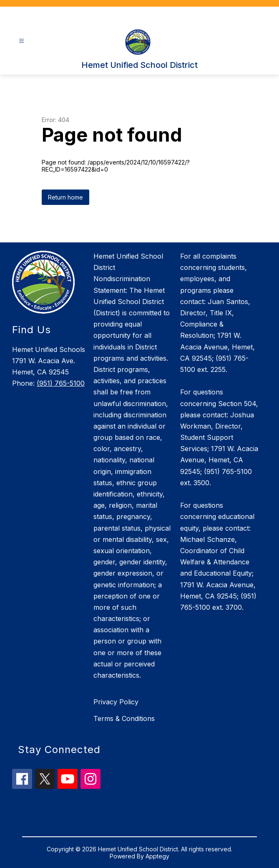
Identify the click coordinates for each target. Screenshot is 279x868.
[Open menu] (21, 41)
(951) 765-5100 (61, 383)
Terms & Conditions (124, 718)
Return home (65, 197)
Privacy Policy (116, 702)
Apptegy (157, 856)
